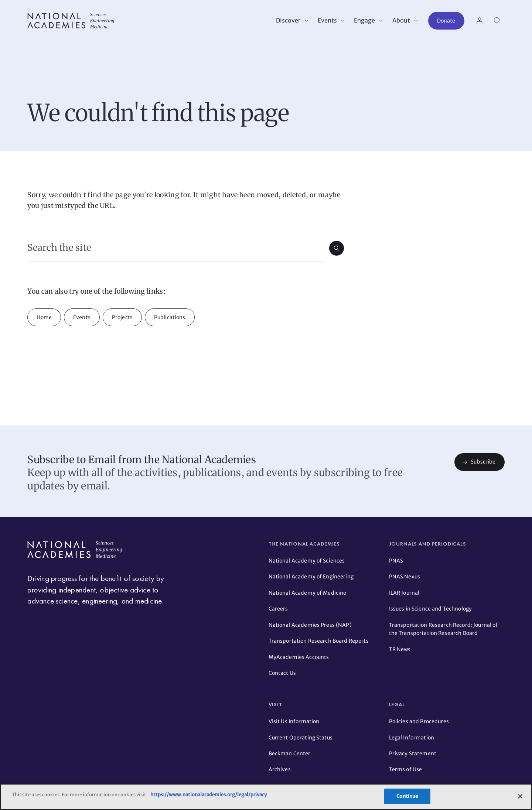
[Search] (497, 21)
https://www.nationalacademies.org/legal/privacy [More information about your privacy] (208, 795)
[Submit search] (337, 248)
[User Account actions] (480, 21)
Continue (407, 796)
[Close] (520, 796)
